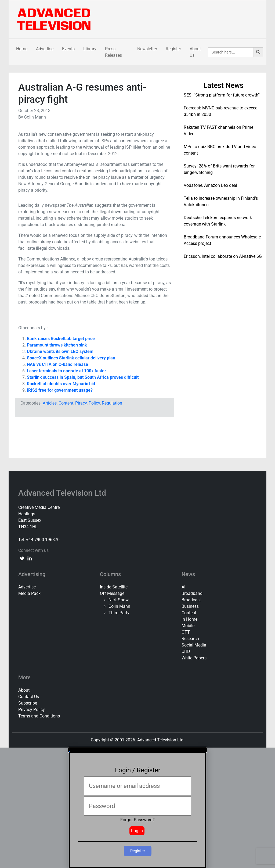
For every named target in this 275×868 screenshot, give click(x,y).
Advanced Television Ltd (63, 493)
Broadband (192, 593)
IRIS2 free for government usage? (60, 390)
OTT (186, 632)
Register (173, 49)
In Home (189, 619)
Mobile (188, 626)
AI (183, 587)
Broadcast (191, 600)
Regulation (112, 403)
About (24, 690)
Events (68, 49)
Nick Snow (119, 600)
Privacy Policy (32, 710)
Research (190, 639)
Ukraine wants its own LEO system (60, 351)
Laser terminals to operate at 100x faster (66, 371)
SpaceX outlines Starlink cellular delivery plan (71, 358)
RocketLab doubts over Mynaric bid (61, 384)
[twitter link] (22, 558)
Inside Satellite (114, 587)
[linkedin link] (30, 558)
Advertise (45, 49)
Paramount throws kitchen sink (57, 345)
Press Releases (113, 52)
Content (66, 403)
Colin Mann (119, 606)
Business (190, 606)
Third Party (119, 613)
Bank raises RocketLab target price (61, 339)
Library (90, 49)
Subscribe (28, 703)
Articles (50, 403)
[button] (137, 750)
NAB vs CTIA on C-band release (57, 364)
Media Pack (29, 593)
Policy (94, 403)
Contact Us (29, 697)
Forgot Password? (137, 820)
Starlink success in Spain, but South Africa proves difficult (83, 377)
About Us (195, 52)
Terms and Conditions (39, 716)
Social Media (194, 645)
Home (22, 49)
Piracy (81, 403)
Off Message (112, 593)
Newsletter (147, 49)
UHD (186, 651)
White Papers (194, 658)
